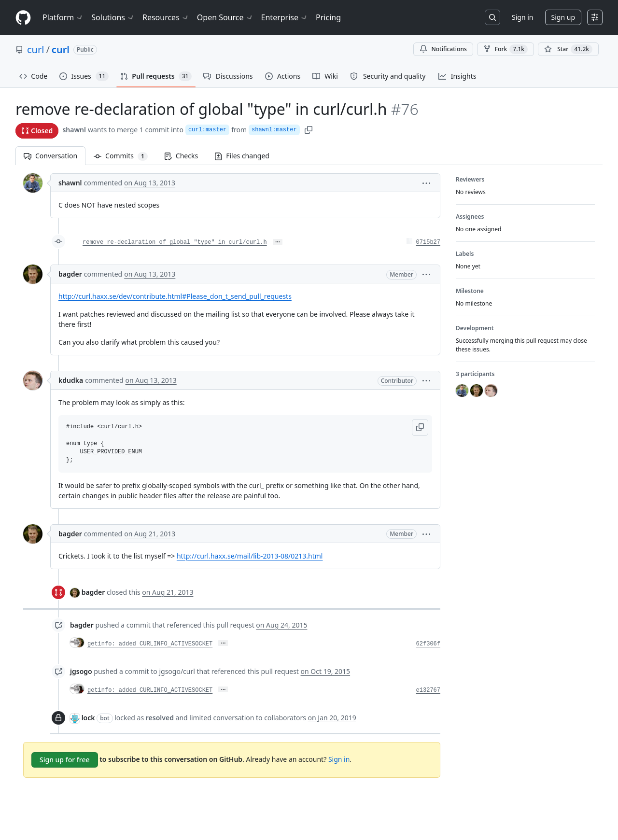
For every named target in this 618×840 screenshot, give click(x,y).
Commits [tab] (125, 156)
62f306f (428, 644)
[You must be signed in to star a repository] (568, 49)
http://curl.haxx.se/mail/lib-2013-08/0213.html (250, 556)
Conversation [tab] (50, 156)
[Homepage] (23, 18)
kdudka (71, 380)
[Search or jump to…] (492, 17)
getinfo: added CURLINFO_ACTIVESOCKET (150, 644)
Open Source (225, 17)
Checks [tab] (181, 156)
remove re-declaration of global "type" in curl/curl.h (175, 242)
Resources (166, 17)
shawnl (74, 130)
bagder (70, 274)
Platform (63, 17)
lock (88, 718)
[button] (426, 183)
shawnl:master (274, 130)
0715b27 (428, 242)
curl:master (207, 130)
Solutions (113, 17)
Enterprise (285, 17)
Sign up (563, 17)
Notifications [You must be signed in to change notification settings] (443, 49)
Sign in (522, 17)
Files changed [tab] (242, 156)
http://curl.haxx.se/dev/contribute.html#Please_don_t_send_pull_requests (175, 296)
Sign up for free (65, 760)
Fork (506, 49)
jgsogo (81, 671)
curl (35, 49)
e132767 (428, 690)
